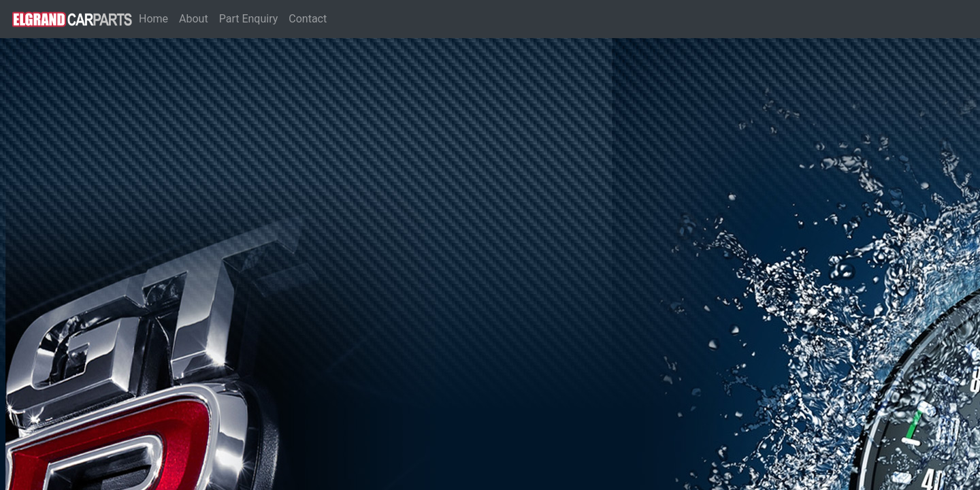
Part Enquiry (249, 19)
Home (156, 18)
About (194, 19)
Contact (308, 19)
